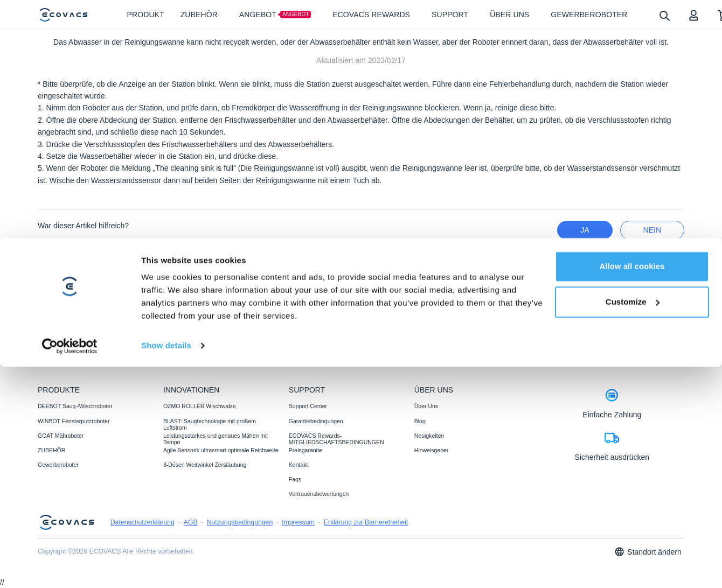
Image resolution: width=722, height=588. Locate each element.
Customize (633, 523)
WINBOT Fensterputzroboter (74, 421)
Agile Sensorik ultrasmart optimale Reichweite (221, 450)
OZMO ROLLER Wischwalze (200, 406)
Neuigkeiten (429, 436)
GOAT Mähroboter (61, 436)
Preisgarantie (306, 450)
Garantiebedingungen (316, 421)
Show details (166, 567)
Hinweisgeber (432, 450)
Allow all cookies (632, 488)
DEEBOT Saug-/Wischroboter (75, 406)
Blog (420, 421)
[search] (664, 15)
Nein (652, 230)
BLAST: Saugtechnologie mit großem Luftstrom (210, 424)
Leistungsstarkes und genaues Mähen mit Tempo (216, 439)
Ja (585, 230)
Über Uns (426, 406)
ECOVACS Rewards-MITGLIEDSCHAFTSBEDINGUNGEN (336, 439)
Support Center (308, 406)
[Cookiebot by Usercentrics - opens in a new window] (70, 567)
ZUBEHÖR (51, 450)
